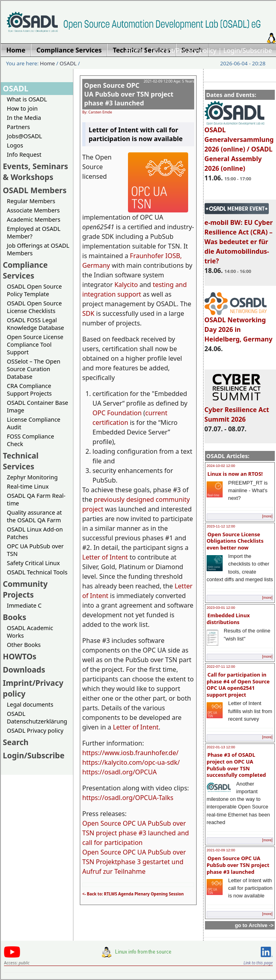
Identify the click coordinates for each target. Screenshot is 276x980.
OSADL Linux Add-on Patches (35, 533)
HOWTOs (20, 656)
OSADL (68, 63)
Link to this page (258, 963)
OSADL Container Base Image (38, 406)
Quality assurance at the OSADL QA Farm (34, 516)
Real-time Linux (28, 486)
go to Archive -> (254, 925)
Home (135, 51)
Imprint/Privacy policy (184, 51)
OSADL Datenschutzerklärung (37, 717)
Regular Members (31, 201)
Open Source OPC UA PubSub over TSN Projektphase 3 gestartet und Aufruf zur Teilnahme (134, 862)
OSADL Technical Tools (37, 572)
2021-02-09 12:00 (221, 850)
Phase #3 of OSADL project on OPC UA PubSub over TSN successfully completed (236, 765)
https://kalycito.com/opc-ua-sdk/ (131, 762)
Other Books (24, 645)
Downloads (24, 670)
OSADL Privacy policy (35, 730)
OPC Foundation (117, 413)
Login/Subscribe (248, 51)
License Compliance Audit (33, 423)
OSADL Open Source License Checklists (34, 307)
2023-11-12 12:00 (221, 526)
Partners (18, 127)
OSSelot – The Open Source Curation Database (33, 369)
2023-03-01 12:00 (221, 608)
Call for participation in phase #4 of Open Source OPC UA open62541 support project (238, 685)
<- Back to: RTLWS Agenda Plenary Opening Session (133, 894)
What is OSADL (27, 99)
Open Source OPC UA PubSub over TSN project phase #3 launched (238, 865)
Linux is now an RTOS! (235, 474)
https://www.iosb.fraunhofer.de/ (130, 753)
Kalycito (126, 285)
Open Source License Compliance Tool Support (35, 345)
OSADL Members (35, 190)
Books (14, 617)
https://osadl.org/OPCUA (120, 772)
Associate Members (33, 210)
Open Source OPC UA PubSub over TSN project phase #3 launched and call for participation (136, 833)
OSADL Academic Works (30, 632)
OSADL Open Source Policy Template (34, 290)
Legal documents (30, 704)
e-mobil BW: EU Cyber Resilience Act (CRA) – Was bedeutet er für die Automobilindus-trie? (239, 238)
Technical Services (21, 461)
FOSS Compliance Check (30, 440)
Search (16, 742)
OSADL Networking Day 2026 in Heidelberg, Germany (239, 326)
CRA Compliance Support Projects (29, 390)
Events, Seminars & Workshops (36, 172)
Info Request (24, 155)
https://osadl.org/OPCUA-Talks (128, 798)
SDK (88, 313)
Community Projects (25, 589)
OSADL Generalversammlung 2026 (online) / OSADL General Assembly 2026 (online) (239, 145)
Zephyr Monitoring (32, 477)
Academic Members (33, 219)
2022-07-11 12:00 (221, 667)
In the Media (24, 118)
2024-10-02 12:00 (221, 466)
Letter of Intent (105, 557)
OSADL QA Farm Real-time (36, 499)
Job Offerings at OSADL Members (38, 249)
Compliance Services (25, 270)
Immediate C (24, 605)
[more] (267, 516)
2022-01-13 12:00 (221, 747)
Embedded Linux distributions (228, 619)
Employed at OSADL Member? (34, 232)
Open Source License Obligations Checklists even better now (235, 541)
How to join (22, 108)
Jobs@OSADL (24, 136)
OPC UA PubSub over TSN (35, 550)
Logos (15, 145)
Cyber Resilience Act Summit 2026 (237, 411)
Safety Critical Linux (33, 563)
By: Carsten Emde (97, 112)
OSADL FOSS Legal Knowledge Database (36, 324)
